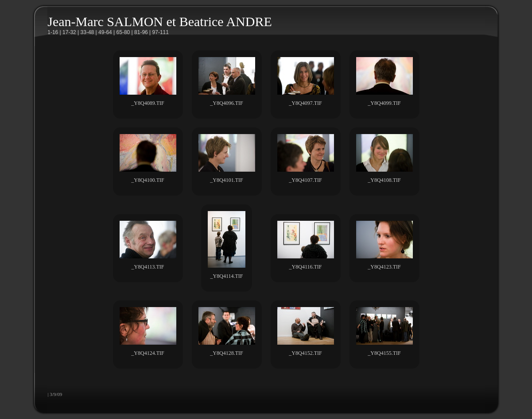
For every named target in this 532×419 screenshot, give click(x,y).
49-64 (105, 32)
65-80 (123, 32)
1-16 (53, 32)
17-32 (69, 32)
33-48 (87, 32)
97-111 (161, 32)
